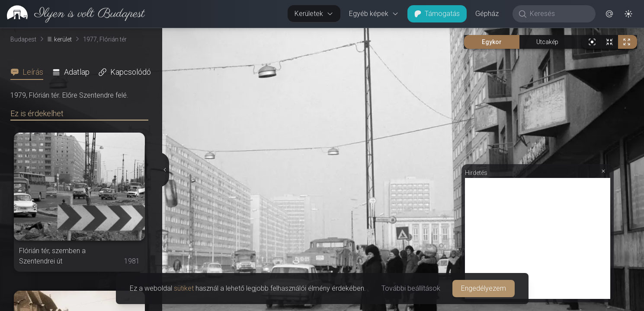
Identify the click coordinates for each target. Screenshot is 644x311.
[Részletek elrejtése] (164, 170)
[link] (72, 14)
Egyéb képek (374, 14)
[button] (609, 14)
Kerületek (314, 14)
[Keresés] (559, 14)
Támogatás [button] (437, 14)
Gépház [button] (487, 14)
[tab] (29, 72)
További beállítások (411, 288)
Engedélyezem (484, 288)
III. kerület (60, 39)
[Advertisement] (538, 238)
